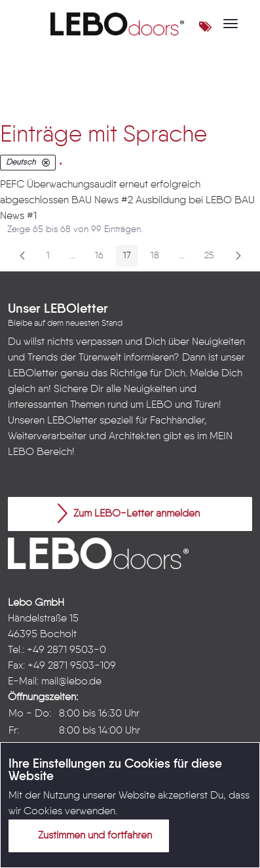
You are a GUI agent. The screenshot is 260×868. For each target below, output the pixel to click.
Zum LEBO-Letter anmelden (129, 513)
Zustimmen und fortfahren (87, 835)
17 (131, 258)
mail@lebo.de (71, 682)
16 (103, 258)
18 (158, 258)
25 (213, 258)
